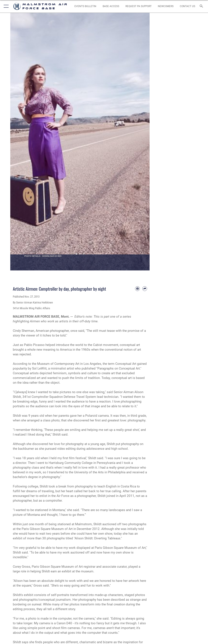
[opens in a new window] (139, 6)
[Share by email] (145, 289)
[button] (5, 6)
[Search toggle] (202, 6)
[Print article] (137, 289)
